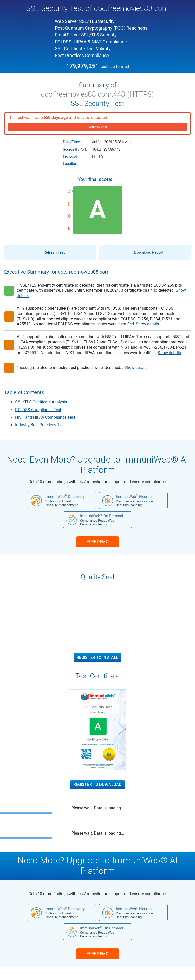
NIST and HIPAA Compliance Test (45, 417)
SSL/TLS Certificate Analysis (41, 402)
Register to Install (98, 658)
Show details (147, 324)
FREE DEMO (98, 542)
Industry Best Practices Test (40, 425)
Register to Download (98, 785)
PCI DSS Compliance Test (38, 410)
